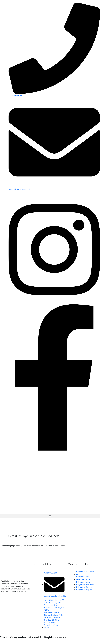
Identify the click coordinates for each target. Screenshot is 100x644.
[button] (50, 516)
